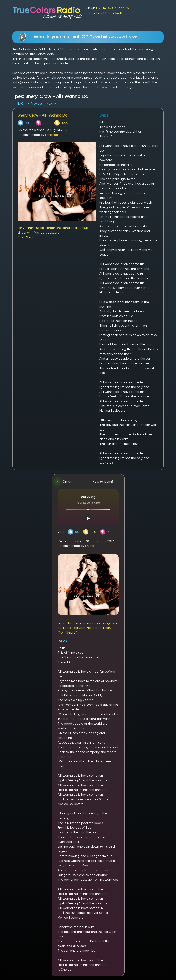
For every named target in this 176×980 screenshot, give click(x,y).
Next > (51, 104)
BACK (22, 104)
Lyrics (62, 641)
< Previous (35, 104)
